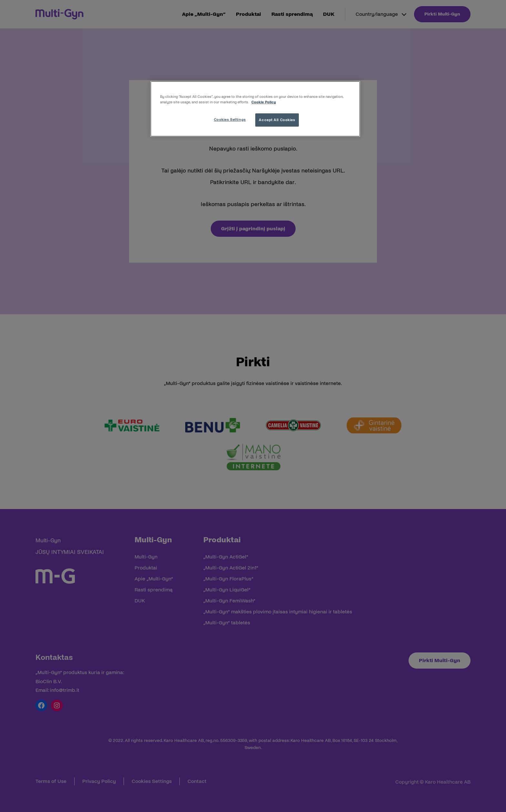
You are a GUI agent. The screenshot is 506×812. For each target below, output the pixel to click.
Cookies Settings (230, 120)
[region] (255, 109)
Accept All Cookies (277, 120)
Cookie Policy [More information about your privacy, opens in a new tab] (264, 102)
